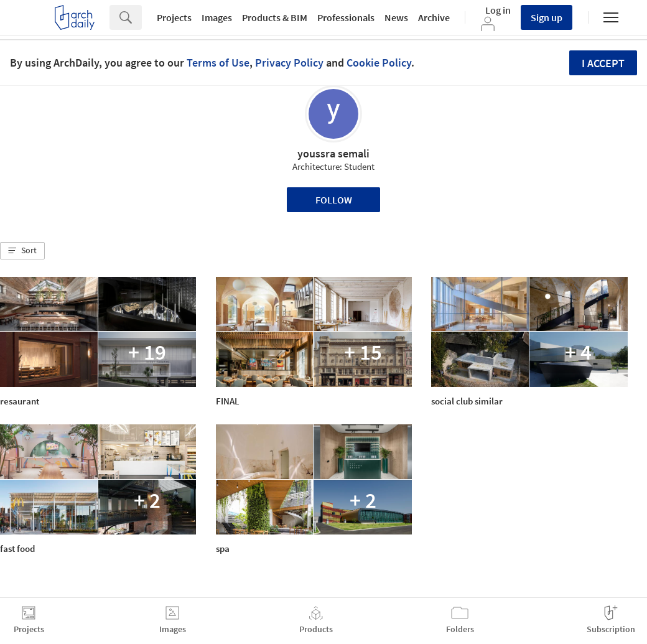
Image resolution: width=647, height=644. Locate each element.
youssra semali (333, 153)
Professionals (346, 17)
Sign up (547, 17)
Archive (434, 17)
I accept (603, 63)
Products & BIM (275, 17)
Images (217, 17)
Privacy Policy (289, 63)
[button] (22, 251)
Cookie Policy (379, 63)
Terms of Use (218, 63)
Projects (174, 17)
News (396, 17)
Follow (334, 200)
